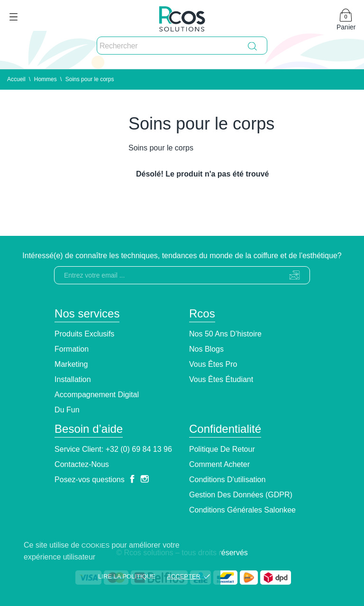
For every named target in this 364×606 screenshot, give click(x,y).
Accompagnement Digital (97, 395)
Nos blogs (206, 349)
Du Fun (67, 410)
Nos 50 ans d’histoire (225, 334)
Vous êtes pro (213, 364)
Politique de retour (222, 449)
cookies (96, 545)
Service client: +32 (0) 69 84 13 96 (113, 449)
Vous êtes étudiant (221, 379)
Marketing (71, 364)
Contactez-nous (82, 464)
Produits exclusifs (84, 334)
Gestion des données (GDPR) (241, 495)
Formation (72, 349)
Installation (73, 379)
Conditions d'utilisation (227, 480)
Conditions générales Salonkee (242, 510)
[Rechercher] (182, 46)
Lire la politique (127, 576)
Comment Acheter (219, 464)
